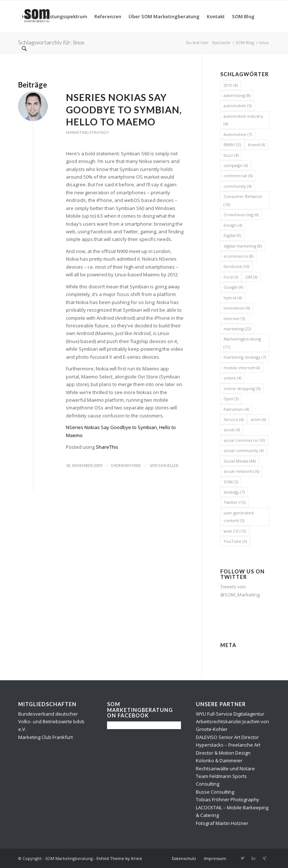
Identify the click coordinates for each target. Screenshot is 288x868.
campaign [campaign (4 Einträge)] (236, 165)
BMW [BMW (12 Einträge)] (232, 145)
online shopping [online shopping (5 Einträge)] (242, 388)
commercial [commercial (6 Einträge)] (238, 176)
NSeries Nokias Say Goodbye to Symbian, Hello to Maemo (124, 110)
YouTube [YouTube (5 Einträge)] (235, 541)
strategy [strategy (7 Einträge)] (234, 492)
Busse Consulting (215, 792)
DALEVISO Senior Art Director (227, 737)
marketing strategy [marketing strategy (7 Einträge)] (245, 357)
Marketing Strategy (87, 132)
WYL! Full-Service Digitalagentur (230, 714)
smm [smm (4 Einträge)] (258, 419)
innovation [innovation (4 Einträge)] (237, 308)
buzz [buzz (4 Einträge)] (231, 155)
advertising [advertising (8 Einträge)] (237, 95)
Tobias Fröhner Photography (228, 799)
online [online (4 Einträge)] (232, 378)
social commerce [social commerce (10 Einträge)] (244, 440)
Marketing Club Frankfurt (46, 737)
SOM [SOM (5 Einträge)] (231, 482)
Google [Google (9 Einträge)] (233, 287)
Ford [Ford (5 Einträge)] (231, 277)
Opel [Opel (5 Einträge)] (231, 399)
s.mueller (168, 466)
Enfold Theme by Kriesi (119, 858)
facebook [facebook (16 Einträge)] (236, 266)
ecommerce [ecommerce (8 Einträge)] (238, 256)
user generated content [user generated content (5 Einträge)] (239, 517)
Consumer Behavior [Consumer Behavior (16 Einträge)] (243, 200)
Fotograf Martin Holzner (222, 823)
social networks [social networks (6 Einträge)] (241, 471)
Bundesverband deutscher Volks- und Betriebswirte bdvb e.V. (51, 722)
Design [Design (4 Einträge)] (233, 225)
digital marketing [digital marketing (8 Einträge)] (243, 246)
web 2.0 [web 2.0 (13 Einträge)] (235, 531)
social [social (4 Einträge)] (232, 430)
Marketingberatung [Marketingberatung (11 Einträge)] (242, 343)
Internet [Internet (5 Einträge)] (234, 318)
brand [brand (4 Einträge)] (257, 145)
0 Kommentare (126, 466)
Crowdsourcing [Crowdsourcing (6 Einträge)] (241, 215)
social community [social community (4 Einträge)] (244, 450)
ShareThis (107, 447)
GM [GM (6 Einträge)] (251, 277)
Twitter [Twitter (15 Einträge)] (234, 502)
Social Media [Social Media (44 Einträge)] (240, 461)
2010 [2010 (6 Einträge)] (231, 85)
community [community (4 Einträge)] (238, 186)
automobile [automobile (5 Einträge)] (238, 106)
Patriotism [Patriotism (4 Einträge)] (236, 409)
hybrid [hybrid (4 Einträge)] (233, 298)
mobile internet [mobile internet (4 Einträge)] (242, 368)
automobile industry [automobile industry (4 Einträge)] (243, 120)
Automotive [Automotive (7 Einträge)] (238, 134)
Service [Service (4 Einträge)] (234, 419)
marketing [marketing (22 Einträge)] (237, 329)
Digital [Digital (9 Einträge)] (232, 235)
